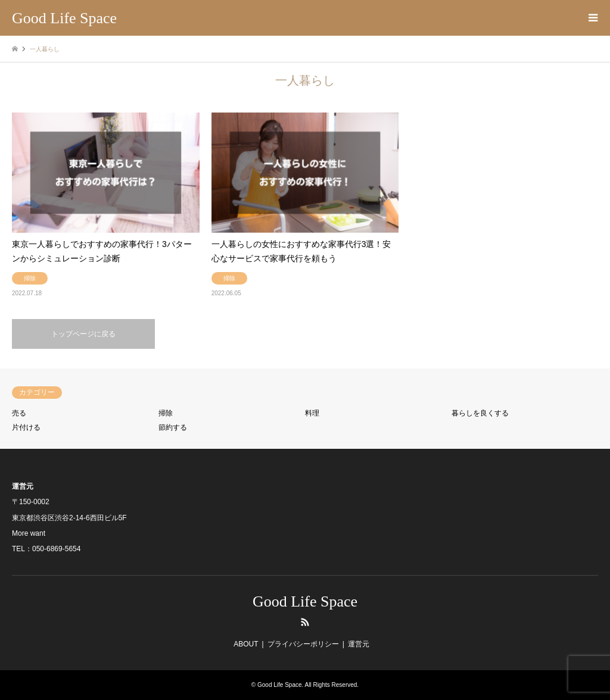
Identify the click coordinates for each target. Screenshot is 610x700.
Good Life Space (305, 601)
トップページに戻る (83, 334)
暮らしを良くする (480, 413)
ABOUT (246, 644)
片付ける (26, 427)
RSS (305, 622)
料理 (312, 413)
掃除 (166, 413)
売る (19, 413)
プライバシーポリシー (303, 644)
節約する (173, 427)
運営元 (359, 644)
